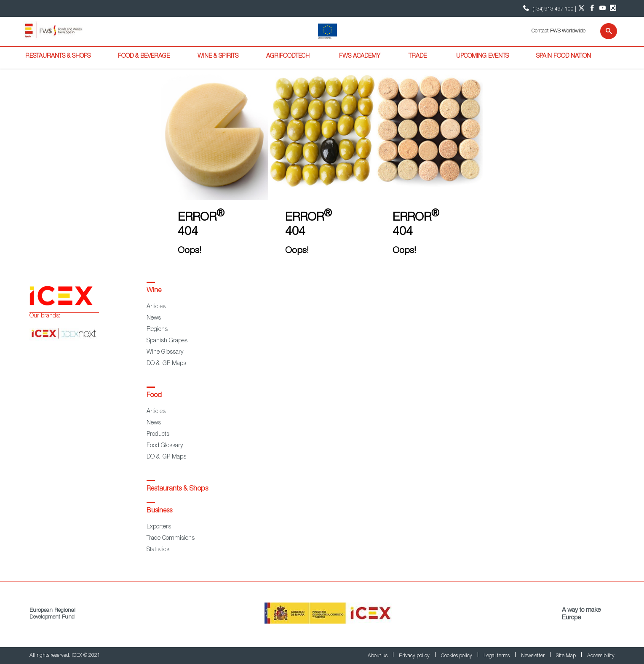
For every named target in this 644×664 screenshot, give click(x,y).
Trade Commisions (171, 539)
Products (158, 435)
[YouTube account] (603, 8)
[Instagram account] (613, 8)
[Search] (603, 31)
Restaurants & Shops (58, 56)
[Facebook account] (592, 8)
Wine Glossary (165, 352)
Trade (418, 56)
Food (154, 396)
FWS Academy (360, 56)
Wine (154, 291)
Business (159, 511)
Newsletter (533, 656)
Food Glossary (165, 446)
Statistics (158, 550)
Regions (157, 330)
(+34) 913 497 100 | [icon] (549, 8)
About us (378, 656)
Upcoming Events (482, 56)
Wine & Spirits (218, 56)
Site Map (567, 656)
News (154, 318)
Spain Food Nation (564, 56)
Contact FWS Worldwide (558, 31)
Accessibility (601, 656)
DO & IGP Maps (166, 364)
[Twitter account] (581, 8)
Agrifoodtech (288, 56)
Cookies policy (457, 656)
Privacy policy (415, 656)
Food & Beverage (144, 56)
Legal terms (497, 656)
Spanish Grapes (167, 341)
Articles (156, 307)
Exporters (159, 527)
